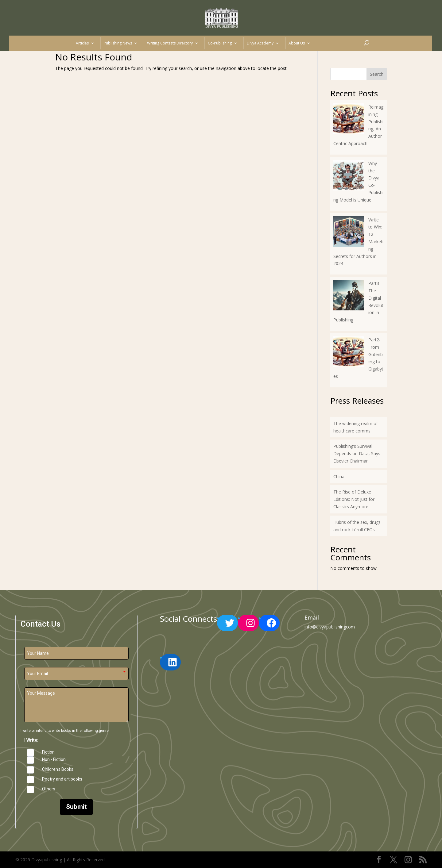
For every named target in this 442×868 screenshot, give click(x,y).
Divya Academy (263, 43)
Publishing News (121, 43)
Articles (85, 43)
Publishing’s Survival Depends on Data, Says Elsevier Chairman (357, 453)
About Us (299, 43)
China (339, 476)
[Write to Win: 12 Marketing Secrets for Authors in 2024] (349, 233)
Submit (76, 807)
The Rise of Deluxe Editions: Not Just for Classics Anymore (354, 499)
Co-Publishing (223, 43)
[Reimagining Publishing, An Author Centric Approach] (349, 120)
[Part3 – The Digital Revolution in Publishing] (349, 296)
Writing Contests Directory (173, 43)
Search (377, 74)
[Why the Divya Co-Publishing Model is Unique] (349, 176)
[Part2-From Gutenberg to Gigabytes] (349, 353)
